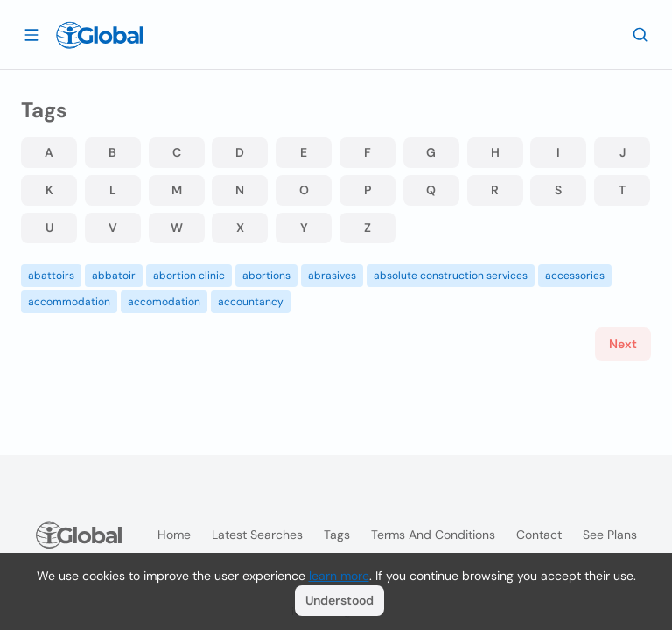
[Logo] (100, 35)
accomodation (164, 302)
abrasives (332, 276)
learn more (339, 576)
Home (174, 535)
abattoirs (51, 276)
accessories (575, 276)
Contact (539, 535)
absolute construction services (451, 276)
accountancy (251, 302)
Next (623, 344)
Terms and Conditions (433, 535)
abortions (266, 276)
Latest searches (257, 535)
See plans (610, 535)
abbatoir (114, 276)
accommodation (69, 302)
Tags (337, 535)
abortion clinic (189, 276)
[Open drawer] (31, 34)
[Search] (640, 34)
